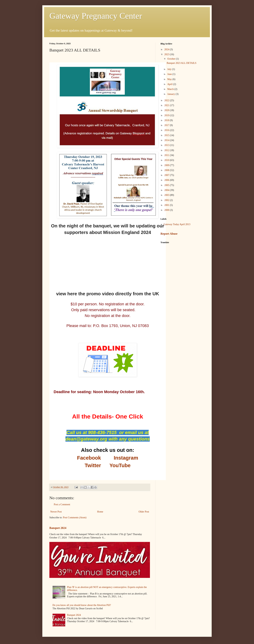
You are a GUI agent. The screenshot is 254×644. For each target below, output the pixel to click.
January (171, 94)
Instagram (126, 458)
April (170, 84)
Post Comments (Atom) (75, 518)
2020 (167, 110)
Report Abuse (169, 234)
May (170, 79)
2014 (167, 140)
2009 (167, 165)
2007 (167, 175)
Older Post (144, 512)
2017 (167, 125)
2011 (167, 155)
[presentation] (108, 106)
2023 (167, 54)
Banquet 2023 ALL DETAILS (182, 63)
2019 (167, 115)
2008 (167, 170)
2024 (167, 49)
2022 (167, 100)
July (170, 69)
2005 (167, 185)
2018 (167, 120)
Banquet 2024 (58, 528)
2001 (167, 205)
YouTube (120, 465)
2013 (167, 145)
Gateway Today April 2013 (177, 224)
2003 (167, 195)
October (172, 59)
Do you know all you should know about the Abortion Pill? (82, 605)
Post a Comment (62, 504)
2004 (167, 190)
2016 (167, 130)
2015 (167, 135)
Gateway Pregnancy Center (96, 16)
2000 (167, 210)
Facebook (89, 458)
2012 (167, 150)
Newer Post (56, 512)
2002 (167, 200)
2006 (167, 180)
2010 (167, 160)
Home (100, 512)
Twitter (93, 465)
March (171, 89)
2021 (167, 105)
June (170, 74)
